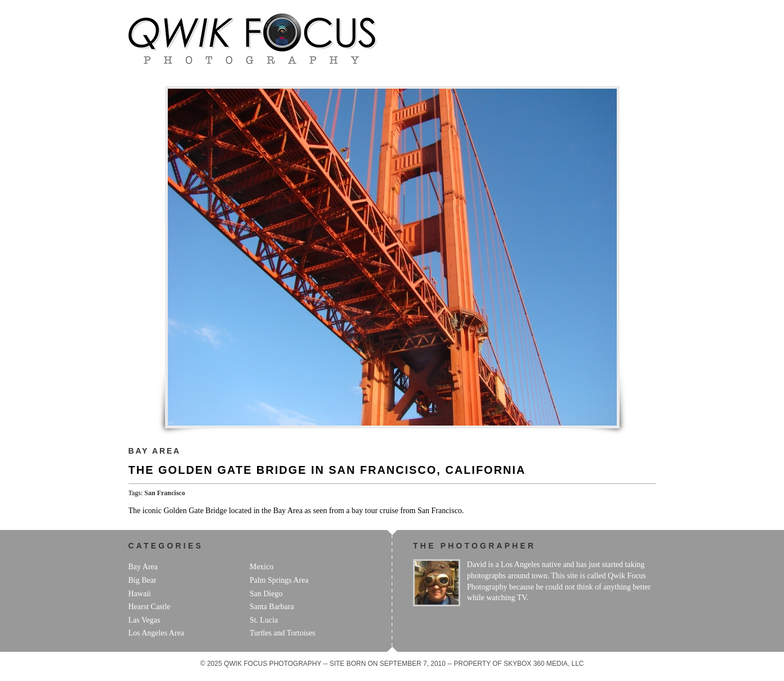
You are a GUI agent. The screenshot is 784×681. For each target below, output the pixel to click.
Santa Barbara (272, 607)
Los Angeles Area (157, 633)
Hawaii (140, 594)
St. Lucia (264, 620)
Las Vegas (145, 620)
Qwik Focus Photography (253, 39)
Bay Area (155, 451)
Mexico (262, 567)
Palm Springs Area (279, 580)
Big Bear (143, 580)
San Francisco (164, 493)
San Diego (266, 594)
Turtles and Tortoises (283, 633)
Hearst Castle (150, 607)
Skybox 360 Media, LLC (544, 664)
